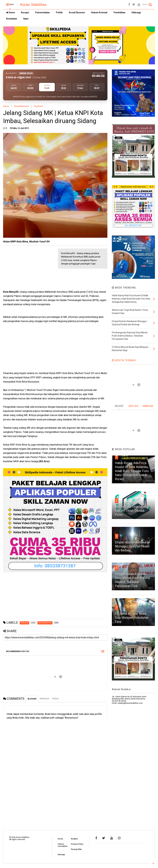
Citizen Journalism (62, 845)
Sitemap (61, 855)
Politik (59, 13)
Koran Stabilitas (33, 5)
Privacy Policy (77, 844)
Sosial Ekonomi (77, 13)
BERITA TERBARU (124, 360)
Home (10, 13)
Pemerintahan (42, 13)
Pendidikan (119, 13)
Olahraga (136, 13)
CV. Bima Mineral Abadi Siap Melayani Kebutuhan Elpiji (132, 618)
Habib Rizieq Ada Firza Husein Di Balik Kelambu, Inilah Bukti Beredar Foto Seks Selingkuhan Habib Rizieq (132, 471)
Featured (38, 106)
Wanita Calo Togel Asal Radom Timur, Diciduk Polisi (131, 511)
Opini (26, 19)
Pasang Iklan (76, 849)
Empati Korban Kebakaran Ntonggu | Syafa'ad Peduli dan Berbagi (132, 546)
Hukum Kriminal (99, 13)
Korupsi (25, 13)
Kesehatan (12, 19)
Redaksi (74, 839)
